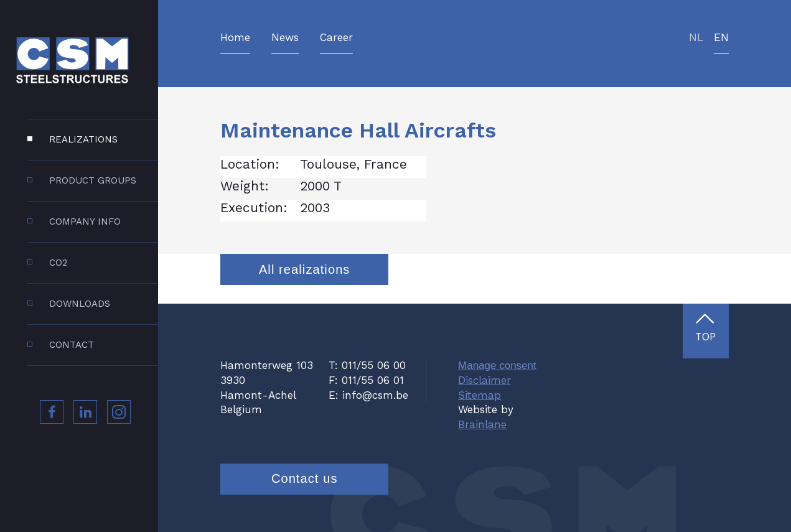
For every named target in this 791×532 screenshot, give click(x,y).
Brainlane (482, 424)
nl (696, 38)
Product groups (93, 180)
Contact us (305, 478)
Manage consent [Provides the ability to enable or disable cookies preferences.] (497, 366)
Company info (85, 222)
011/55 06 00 (374, 365)
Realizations (83, 139)
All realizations (305, 269)
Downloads (80, 304)
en (721, 38)
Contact (72, 345)
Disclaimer (484, 380)
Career (336, 38)
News (285, 38)
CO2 (58, 263)
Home (235, 38)
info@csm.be (375, 395)
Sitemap (480, 395)
